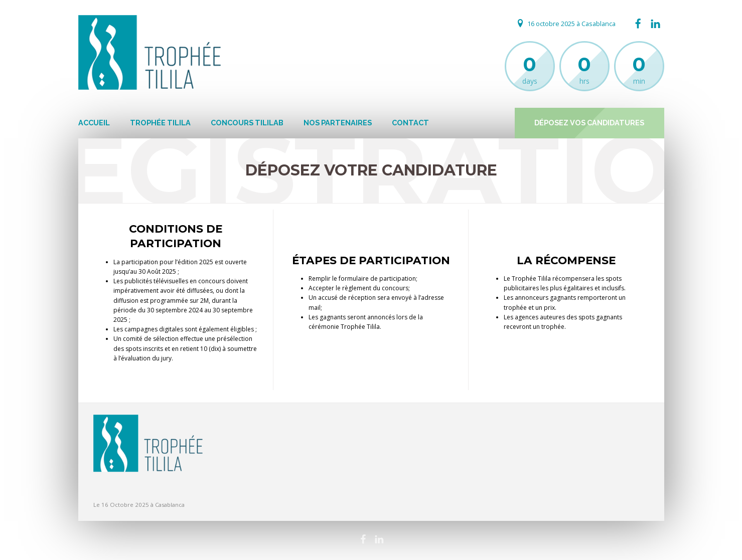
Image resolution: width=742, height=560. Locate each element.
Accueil (94, 123)
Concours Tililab (247, 123)
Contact (410, 123)
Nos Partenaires (338, 123)
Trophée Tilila (160, 123)
